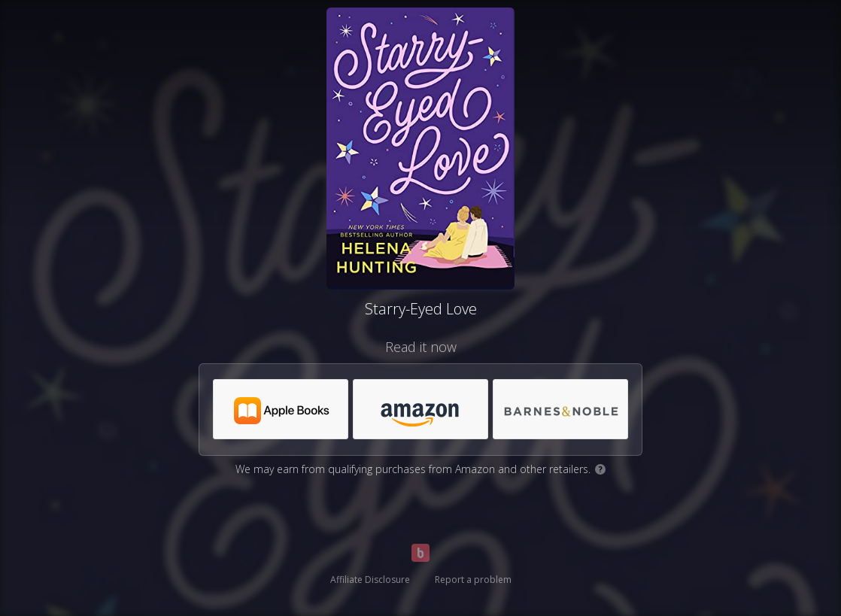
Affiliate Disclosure (370, 580)
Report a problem (473, 580)
